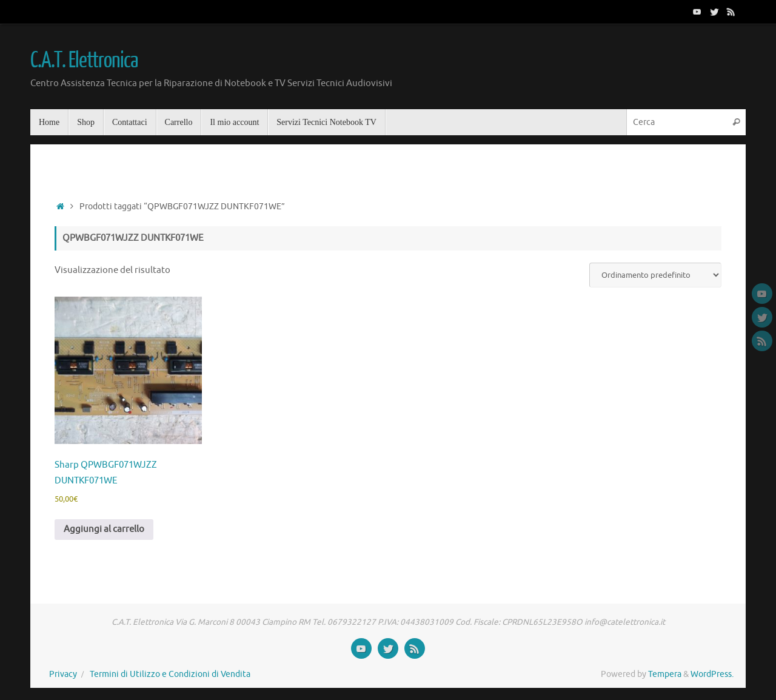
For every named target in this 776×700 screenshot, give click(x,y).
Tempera (665, 674)
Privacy (63, 674)
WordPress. (712, 674)
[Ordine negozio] (655, 275)
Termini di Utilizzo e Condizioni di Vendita (170, 674)
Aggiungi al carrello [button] (104, 529)
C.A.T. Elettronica (84, 61)
